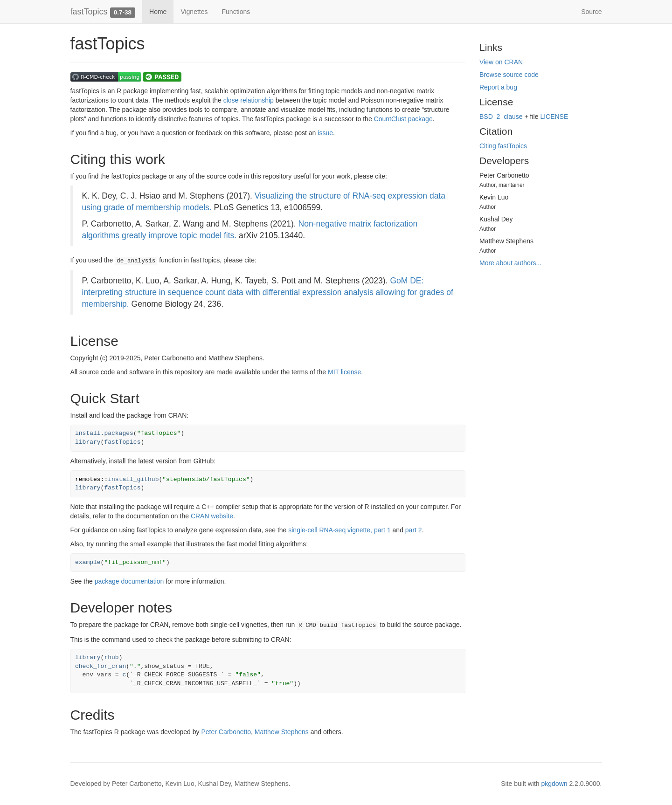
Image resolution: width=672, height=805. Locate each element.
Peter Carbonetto (226, 732)
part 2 (414, 530)
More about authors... (510, 263)
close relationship (249, 100)
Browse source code (509, 75)
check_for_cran (100, 666)
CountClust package (403, 119)
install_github (133, 479)
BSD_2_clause (501, 117)
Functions (236, 12)
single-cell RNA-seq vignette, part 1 (339, 530)
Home (158, 12)
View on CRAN (501, 62)
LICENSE (554, 117)
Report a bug (498, 87)
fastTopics (89, 12)
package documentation (129, 581)
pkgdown (554, 784)
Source (591, 12)
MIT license (344, 372)
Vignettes (194, 12)
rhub (111, 657)
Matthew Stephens (282, 732)
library (88, 442)
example (88, 562)
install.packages (104, 433)
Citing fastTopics (503, 146)
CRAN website (212, 516)
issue (325, 133)
